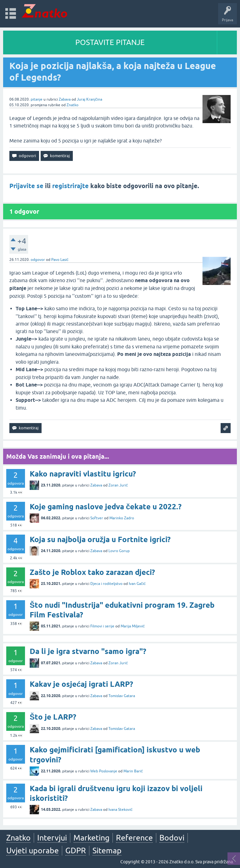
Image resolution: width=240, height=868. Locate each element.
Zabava (65, 99)
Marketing (91, 838)
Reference (134, 838)
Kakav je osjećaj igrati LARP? (81, 684)
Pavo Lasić (60, 260)
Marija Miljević (133, 626)
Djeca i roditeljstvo (106, 584)
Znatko (72, 105)
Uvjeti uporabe (32, 851)
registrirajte (70, 186)
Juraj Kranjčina (90, 99)
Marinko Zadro (122, 518)
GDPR (76, 851)
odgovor (38, 260)
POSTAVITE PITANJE (110, 42)
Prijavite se (26, 186)
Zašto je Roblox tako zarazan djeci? (92, 572)
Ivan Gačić (137, 584)
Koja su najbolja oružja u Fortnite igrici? (100, 539)
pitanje (37, 99)
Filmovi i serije (102, 626)
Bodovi (172, 838)
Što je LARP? (53, 717)
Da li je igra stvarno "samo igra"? (88, 651)
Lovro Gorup (119, 551)
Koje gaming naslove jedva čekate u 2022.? (106, 507)
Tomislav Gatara (122, 696)
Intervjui (52, 838)
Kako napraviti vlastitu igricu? (83, 474)
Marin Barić (133, 771)
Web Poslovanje (104, 771)
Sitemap (107, 851)
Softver (97, 518)
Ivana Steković (120, 810)
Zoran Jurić (118, 485)
